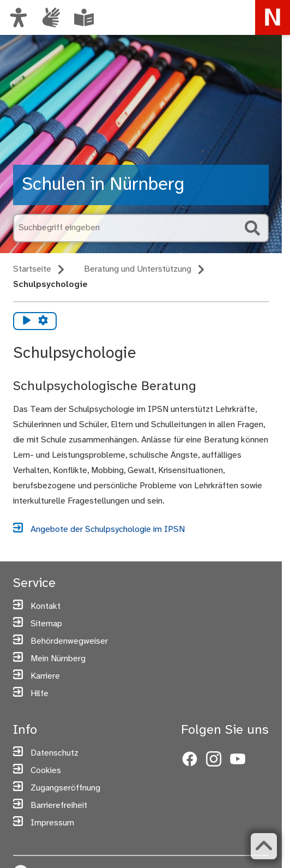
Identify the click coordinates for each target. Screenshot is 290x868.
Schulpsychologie (50, 285)
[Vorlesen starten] (27, 321)
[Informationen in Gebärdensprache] (51, 17)
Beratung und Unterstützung (138, 269)
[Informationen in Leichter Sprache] (84, 17)
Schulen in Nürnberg (103, 185)
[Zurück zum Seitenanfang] (264, 846)
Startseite (32, 269)
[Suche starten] (252, 228)
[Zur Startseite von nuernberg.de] (273, 17)
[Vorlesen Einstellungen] (43, 321)
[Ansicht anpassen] (19, 17)
